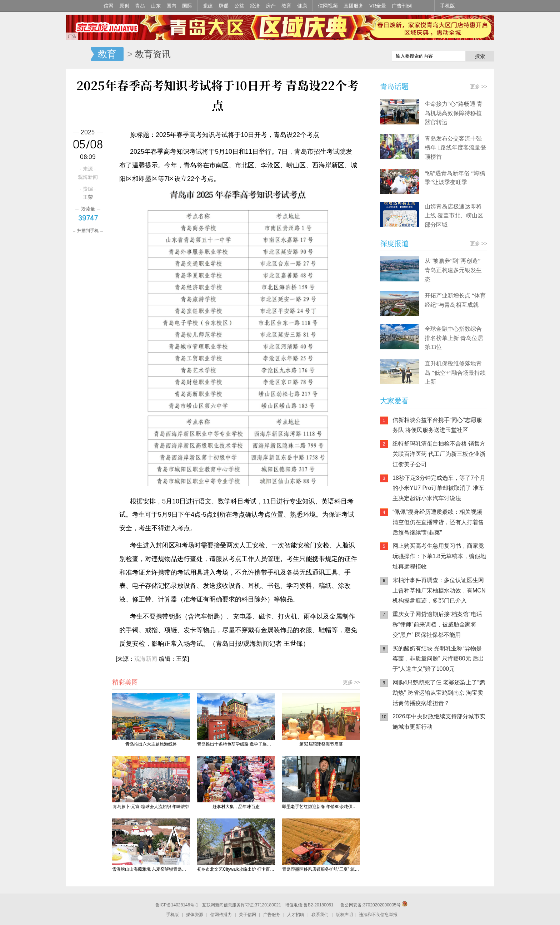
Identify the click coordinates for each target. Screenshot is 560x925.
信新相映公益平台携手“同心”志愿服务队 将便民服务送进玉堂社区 (437, 425)
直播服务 (354, 6)
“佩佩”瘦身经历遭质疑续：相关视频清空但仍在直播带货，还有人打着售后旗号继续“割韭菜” (438, 522)
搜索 (480, 56)
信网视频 (328, 6)
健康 (302, 6)
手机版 (447, 6)
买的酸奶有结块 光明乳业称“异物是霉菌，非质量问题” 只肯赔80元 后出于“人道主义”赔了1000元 (438, 659)
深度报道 (394, 243)
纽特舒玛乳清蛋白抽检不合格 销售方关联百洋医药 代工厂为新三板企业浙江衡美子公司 (439, 454)
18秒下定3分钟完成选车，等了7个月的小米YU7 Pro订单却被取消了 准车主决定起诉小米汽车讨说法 (439, 488)
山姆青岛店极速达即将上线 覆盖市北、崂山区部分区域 (454, 216)
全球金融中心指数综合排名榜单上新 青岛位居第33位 (454, 338)
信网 (109, 6)
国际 (187, 6)
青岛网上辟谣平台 (401, 811)
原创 (124, 6)
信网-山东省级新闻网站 (78, 54)
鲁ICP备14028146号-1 (177, 905)
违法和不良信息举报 (378, 915)
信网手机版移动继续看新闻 (350, 55)
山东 (156, 6)
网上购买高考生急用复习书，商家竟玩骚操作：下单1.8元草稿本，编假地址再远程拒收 (439, 556)
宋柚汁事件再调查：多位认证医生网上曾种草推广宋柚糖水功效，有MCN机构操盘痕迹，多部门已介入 (439, 591)
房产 (271, 6)
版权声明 (344, 915)
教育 (286, 6)
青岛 (140, 6)
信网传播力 (221, 915)
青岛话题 (394, 86)
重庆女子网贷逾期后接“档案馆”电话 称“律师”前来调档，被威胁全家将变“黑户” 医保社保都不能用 (437, 624)
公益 (239, 6)
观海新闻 (146, 659)
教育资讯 (153, 54)
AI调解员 (444, 811)
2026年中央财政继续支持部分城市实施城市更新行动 (439, 722)
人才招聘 (296, 915)
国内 (171, 6)
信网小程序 (444, 782)
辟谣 (224, 6)
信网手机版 (401, 782)
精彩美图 (125, 682)
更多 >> (351, 682)
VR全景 (378, 6)
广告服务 (272, 915)
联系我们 (320, 915)
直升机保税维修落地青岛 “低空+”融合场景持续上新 (455, 373)
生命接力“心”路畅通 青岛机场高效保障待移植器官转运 (454, 113)
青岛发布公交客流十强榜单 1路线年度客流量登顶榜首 (455, 148)
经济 (255, 6)
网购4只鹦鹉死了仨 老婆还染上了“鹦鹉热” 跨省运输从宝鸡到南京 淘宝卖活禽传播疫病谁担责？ (439, 693)
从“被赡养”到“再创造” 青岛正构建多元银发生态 (453, 270)
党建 (208, 6)
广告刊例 (402, 6)
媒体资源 (195, 915)
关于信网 (247, 915)
